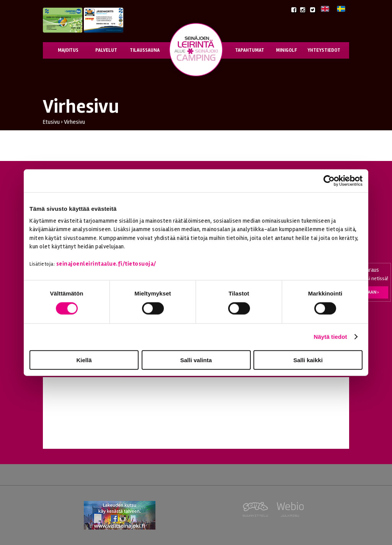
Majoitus (68, 50)
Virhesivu (74, 122)
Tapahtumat (250, 50)
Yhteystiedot (324, 50)
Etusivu (51, 122)
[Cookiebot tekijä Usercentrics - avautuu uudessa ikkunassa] (329, 181)
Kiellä (84, 360)
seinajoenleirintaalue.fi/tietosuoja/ (106, 264)
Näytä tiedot (331, 337)
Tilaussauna (145, 50)
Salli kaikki (308, 360)
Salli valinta (196, 360)
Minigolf (287, 50)
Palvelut (106, 50)
